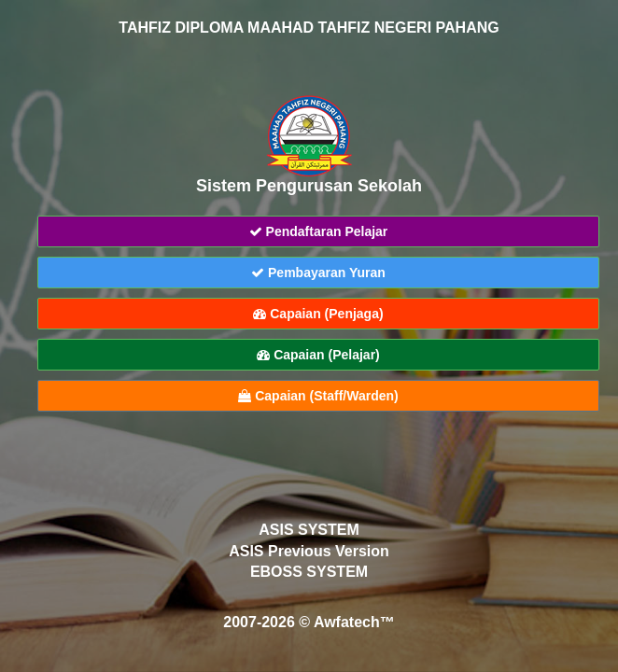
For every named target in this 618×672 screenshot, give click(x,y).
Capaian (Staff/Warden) (318, 396)
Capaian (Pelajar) (318, 355)
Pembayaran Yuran (318, 273)
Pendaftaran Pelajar (319, 231)
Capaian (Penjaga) (318, 314)
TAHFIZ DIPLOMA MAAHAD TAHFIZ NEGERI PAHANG (309, 28)
